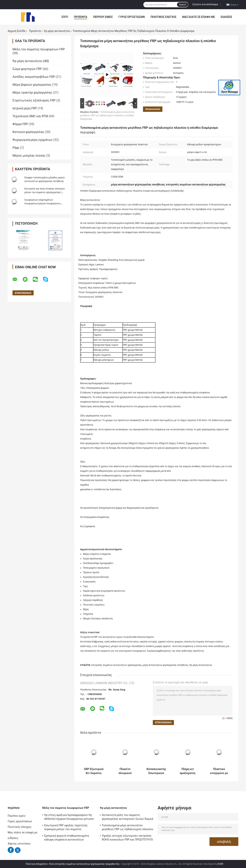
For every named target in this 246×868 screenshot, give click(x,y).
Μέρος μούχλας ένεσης (29, 156)
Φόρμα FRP (20, 124)
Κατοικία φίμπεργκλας (28, 132)
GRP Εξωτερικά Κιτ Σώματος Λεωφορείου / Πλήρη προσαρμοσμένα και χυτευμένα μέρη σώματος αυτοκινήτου (94, 771)
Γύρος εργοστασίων (132, 17)
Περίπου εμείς (103, 17)
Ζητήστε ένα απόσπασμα (205, 4)
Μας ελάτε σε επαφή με (199, 17)
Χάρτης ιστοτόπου (19, 844)
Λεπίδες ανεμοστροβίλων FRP (34, 77)
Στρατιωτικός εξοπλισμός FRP (34, 100)
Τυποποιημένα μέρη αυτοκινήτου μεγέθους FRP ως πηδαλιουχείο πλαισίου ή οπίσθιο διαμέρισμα (107, 115)
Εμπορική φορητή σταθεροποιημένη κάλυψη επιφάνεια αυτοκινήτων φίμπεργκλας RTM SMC (67, 838)
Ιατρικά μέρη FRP (25, 108)
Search (183, 5)
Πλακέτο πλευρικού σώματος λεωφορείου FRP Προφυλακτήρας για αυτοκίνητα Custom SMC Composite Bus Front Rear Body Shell (125, 771)
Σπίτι (65, 17)
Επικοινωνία (153, 109)
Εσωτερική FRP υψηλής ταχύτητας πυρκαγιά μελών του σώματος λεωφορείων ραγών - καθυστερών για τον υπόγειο (68, 828)
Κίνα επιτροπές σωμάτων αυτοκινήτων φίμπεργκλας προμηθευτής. (85, 864)
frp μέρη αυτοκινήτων (201, 665)
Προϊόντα (81, 17)
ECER (221, 864)
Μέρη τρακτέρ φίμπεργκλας (32, 93)
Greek (234, 5)
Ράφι (16, 148)
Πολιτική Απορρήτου (37, 864)
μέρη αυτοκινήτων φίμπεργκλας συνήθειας (165, 665)
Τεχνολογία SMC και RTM (30, 116)
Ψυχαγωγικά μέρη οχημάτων (32, 140)
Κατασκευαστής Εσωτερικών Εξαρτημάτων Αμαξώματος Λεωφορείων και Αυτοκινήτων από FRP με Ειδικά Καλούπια (156, 771)
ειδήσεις (226, 17)
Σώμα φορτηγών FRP (27, 69)
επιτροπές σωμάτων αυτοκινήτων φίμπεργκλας (116, 665)
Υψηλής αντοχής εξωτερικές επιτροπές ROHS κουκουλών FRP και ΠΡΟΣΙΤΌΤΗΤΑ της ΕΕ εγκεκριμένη (127, 838)
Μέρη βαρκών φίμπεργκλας (32, 85)
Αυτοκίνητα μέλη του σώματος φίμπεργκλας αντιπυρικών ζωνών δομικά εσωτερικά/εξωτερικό (128, 817)
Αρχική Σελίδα (17, 31)
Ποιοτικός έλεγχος (163, 17)
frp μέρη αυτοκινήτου (57, 31)
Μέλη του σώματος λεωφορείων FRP (39, 49)
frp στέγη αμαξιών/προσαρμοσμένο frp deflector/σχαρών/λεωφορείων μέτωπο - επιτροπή (70, 817)
